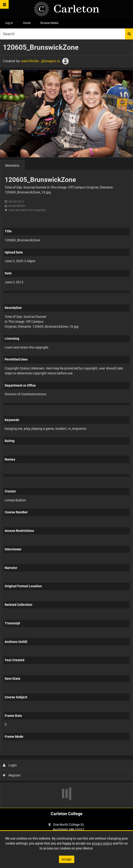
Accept (66, 859)
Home (27, 23)
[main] (66, 424)
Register (12, 775)
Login (10, 765)
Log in (9, 23)
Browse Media (49, 23)
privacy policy (102, 843)
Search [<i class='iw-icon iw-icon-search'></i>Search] (129, 34)
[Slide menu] (4, 4)
